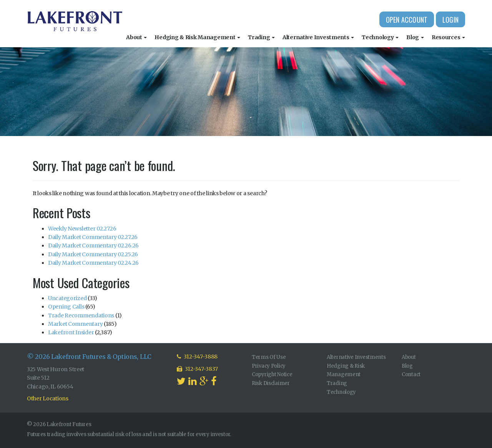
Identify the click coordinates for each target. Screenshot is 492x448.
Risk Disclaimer (271, 383)
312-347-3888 (197, 357)
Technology (380, 37)
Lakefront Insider (71, 332)
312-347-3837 (197, 369)
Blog (415, 37)
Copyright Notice (272, 374)
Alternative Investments (318, 37)
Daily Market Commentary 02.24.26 (93, 263)
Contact (411, 374)
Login (450, 20)
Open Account (407, 20)
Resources (448, 37)
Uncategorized (67, 298)
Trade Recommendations (81, 315)
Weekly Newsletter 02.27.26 (82, 229)
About (136, 37)
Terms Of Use (269, 357)
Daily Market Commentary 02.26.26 (93, 246)
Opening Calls (66, 307)
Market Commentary (75, 324)
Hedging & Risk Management (197, 37)
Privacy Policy (269, 366)
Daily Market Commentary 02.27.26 (93, 237)
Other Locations (48, 398)
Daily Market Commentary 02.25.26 (93, 254)
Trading (261, 37)
